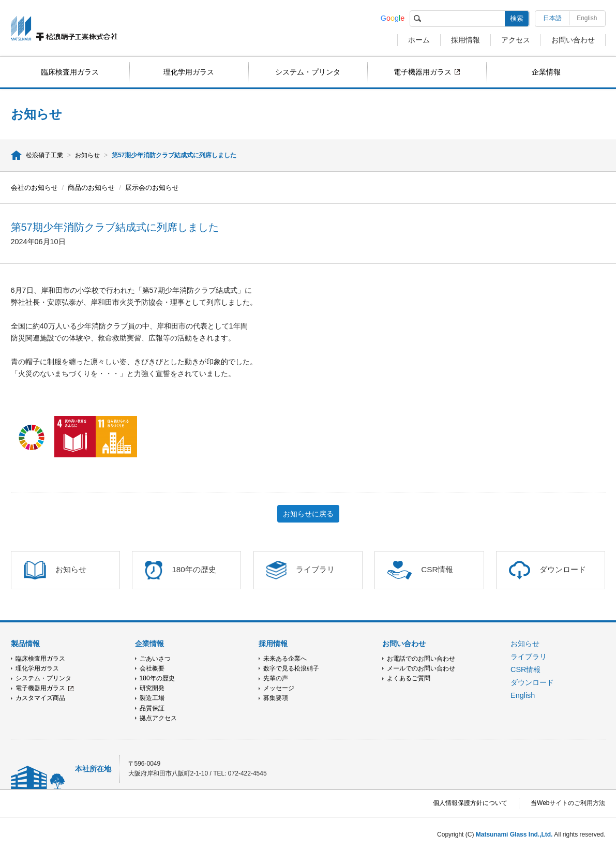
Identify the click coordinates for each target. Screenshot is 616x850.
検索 (517, 18)
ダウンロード (532, 682)
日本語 (552, 18)
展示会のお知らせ (152, 188)
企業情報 (546, 72)
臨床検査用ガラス (70, 72)
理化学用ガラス (189, 72)
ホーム (419, 40)
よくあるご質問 (409, 678)
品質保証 (152, 708)
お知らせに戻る (308, 514)
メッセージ (279, 688)
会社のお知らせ (34, 188)
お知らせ (87, 155)
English (587, 18)
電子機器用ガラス (423, 72)
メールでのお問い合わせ (421, 668)
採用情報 (465, 40)
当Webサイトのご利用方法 (568, 803)
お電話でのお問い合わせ (421, 659)
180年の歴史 (157, 678)
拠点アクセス (158, 718)
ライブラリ (529, 657)
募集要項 (276, 698)
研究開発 (152, 688)
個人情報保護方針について (470, 803)
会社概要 (152, 668)
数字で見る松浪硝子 (291, 668)
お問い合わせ (573, 40)
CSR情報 (525, 669)
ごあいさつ (155, 659)
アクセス (516, 40)
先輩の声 (276, 678)
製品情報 (25, 644)
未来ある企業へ (285, 659)
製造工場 (152, 698)
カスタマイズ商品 (40, 698)
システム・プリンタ (308, 72)
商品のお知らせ (91, 188)
